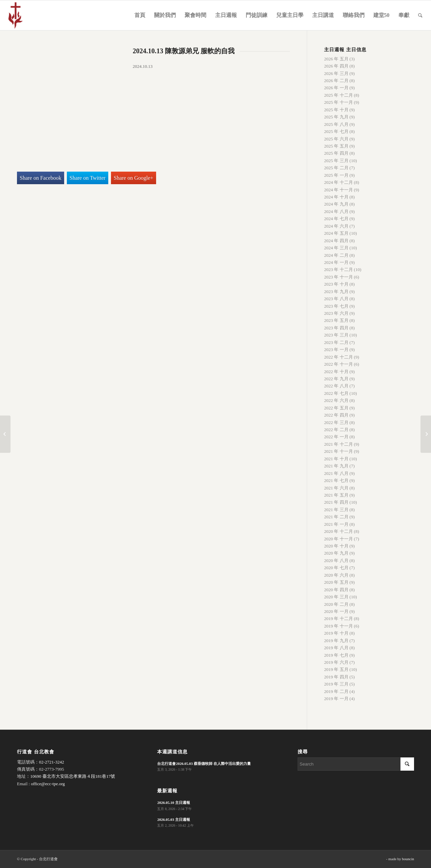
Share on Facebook (41, 178)
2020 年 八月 (336, 561)
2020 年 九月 (336, 553)
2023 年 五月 (336, 320)
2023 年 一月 (336, 350)
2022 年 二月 (336, 430)
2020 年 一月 (336, 611)
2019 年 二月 (336, 691)
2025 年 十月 (336, 110)
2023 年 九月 (336, 292)
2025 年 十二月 (339, 95)
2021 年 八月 (336, 473)
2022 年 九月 (336, 379)
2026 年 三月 (336, 73)
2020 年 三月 (336, 597)
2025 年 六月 (336, 139)
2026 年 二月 (336, 81)
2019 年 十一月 (339, 626)
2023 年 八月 (336, 299)
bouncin (408, 859)
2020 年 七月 (336, 568)
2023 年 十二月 (339, 269)
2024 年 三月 (336, 248)
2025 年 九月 (336, 117)
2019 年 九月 (336, 641)
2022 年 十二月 (339, 357)
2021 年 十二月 (339, 444)
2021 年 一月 (336, 524)
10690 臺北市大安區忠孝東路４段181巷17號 (73, 776)
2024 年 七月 (336, 219)
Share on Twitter (88, 178)
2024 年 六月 (336, 226)
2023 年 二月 (336, 342)
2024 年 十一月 (339, 190)
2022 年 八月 (336, 386)
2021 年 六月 (336, 488)
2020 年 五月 (336, 582)
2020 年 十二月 (339, 531)
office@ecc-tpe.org (48, 784)
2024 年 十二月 (339, 182)
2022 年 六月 (336, 400)
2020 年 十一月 (339, 539)
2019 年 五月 (336, 669)
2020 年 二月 (336, 604)
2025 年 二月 (336, 168)
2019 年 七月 (336, 655)
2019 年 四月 (336, 677)
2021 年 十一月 (339, 451)
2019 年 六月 (336, 662)
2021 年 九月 (336, 466)
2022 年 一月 (336, 437)
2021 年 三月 (336, 510)
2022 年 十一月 (339, 364)
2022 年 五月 (336, 408)
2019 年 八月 (336, 648)
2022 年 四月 (336, 415)
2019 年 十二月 (339, 619)
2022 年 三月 (336, 422)
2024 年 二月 (336, 255)
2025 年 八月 (336, 124)
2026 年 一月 (336, 88)
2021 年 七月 (336, 480)
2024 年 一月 (336, 262)
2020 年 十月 (336, 546)
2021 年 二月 (336, 517)
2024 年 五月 (336, 233)
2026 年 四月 (336, 66)
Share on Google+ (134, 178)
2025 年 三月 (336, 161)
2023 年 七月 (336, 306)
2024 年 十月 (336, 197)
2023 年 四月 (336, 328)
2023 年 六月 (336, 313)
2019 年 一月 (336, 699)
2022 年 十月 (336, 372)
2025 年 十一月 (339, 102)
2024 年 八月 (336, 211)
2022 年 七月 (336, 393)
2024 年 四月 (336, 241)
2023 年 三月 (336, 335)
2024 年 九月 (336, 204)
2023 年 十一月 (339, 277)
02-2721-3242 (52, 762)
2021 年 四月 (336, 502)
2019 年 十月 (336, 633)
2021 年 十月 (336, 459)
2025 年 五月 (336, 146)
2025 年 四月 (336, 153)
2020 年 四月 (336, 590)
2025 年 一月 (336, 175)
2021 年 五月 (336, 495)
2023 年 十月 (336, 284)
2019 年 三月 (336, 684)
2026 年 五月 (336, 59)
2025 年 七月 (336, 131)
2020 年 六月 (336, 575)
